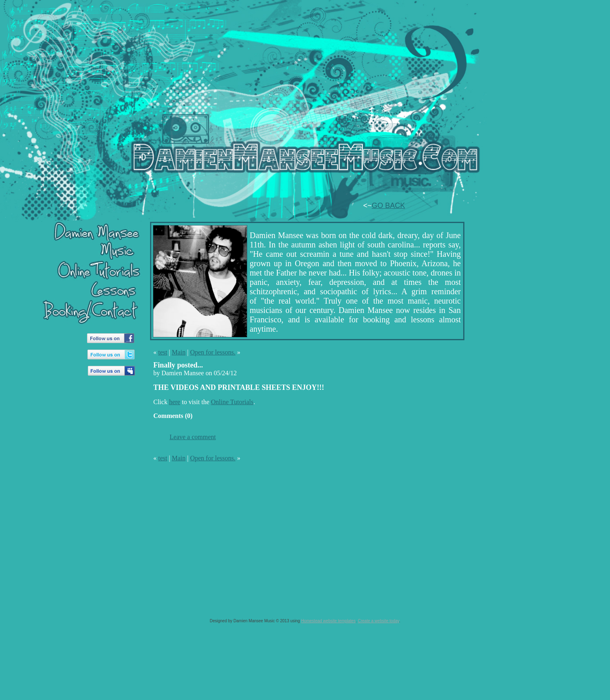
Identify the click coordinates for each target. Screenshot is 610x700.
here (175, 402)
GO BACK (388, 206)
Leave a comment (193, 437)
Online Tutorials (232, 402)
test (163, 352)
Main (179, 352)
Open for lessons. (213, 352)
